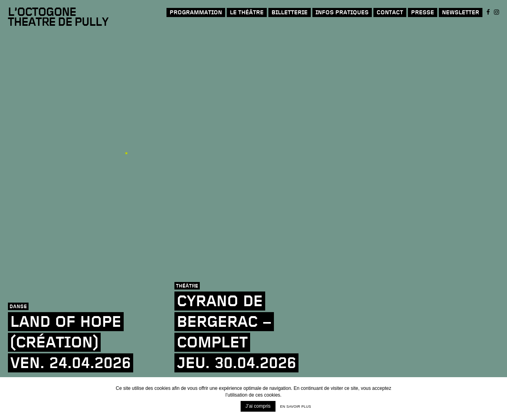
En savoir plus (296, 407)
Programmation (196, 12)
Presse (423, 12)
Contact (390, 12)
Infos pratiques (342, 12)
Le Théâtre (247, 12)
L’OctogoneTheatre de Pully (58, 18)
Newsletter (461, 12)
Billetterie (290, 12)
